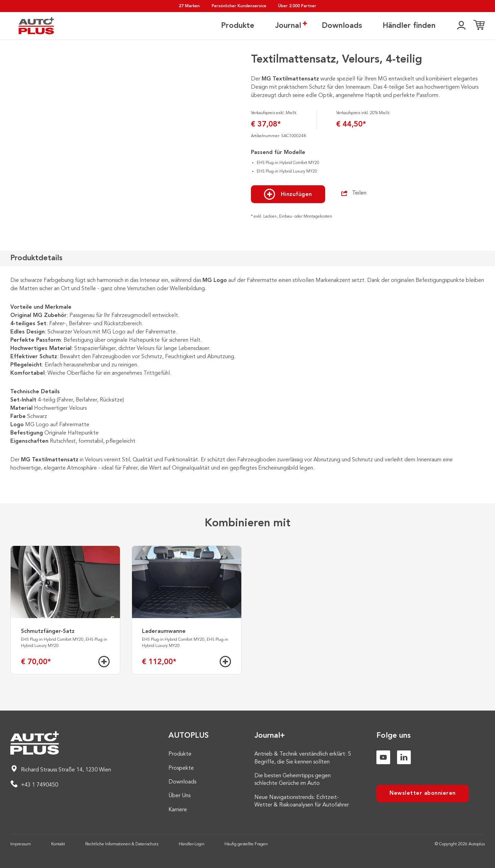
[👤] (461, 26)
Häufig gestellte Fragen (246, 844)
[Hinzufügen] (104, 662)
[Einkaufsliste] (479, 26)
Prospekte (181, 768)
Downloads (342, 26)
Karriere (178, 810)
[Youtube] (383, 757)
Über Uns (179, 796)
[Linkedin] (404, 757)
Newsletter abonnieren (423, 793)
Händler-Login (192, 844)
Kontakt (58, 844)
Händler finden (409, 26)
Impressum (21, 844)
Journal (288, 25)
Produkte (238, 26)
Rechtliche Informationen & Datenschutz (122, 844)
